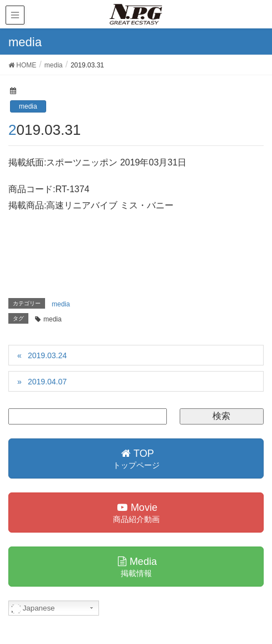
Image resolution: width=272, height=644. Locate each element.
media (28, 106)
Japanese (33, 608)
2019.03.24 (47, 355)
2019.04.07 (47, 382)
